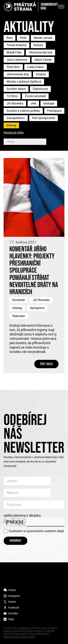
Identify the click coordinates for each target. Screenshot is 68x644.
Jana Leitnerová (17, 60)
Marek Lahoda (43, 38)
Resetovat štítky (14, 133)
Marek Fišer (14, 52)
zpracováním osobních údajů (45, 531)
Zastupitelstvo (16, 118)
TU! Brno (12, 96)
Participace (54, 111)
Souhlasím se (36, 531)
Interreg (11, 125)
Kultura (38, 45)
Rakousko (19, 316)
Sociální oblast (16, 89)
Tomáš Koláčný (17, 45)
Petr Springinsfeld (44, 118)
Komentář (19, 300)
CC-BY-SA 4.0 (25, 628)
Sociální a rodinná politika (23, 111)
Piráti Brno (13, 67)
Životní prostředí (35, 96)
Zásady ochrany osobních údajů (19, 637)
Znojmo (41, 74)
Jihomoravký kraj (18, 74)
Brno (10, 38)
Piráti (23, 38)
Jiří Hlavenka (15, 103)
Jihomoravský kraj (40, 52)
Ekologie (49, 103)
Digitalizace (40, 89)
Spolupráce (37, 308)
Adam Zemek (43, 60)
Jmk (33, 103)
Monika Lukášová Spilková (24, 82)
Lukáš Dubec (36, 67)
